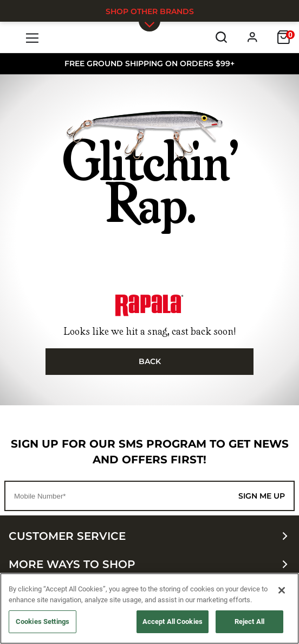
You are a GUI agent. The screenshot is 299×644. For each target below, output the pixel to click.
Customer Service (149, 536)
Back (150, 361)
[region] (149, 608)
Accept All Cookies (173, 621)
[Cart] (284, 37)
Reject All (249, 621)
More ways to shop (149, 564)
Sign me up (262, 496)
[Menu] (33, 37)
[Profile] (253, 37)
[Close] (282, 590)
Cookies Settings (43, 621)
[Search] (221, 37)
